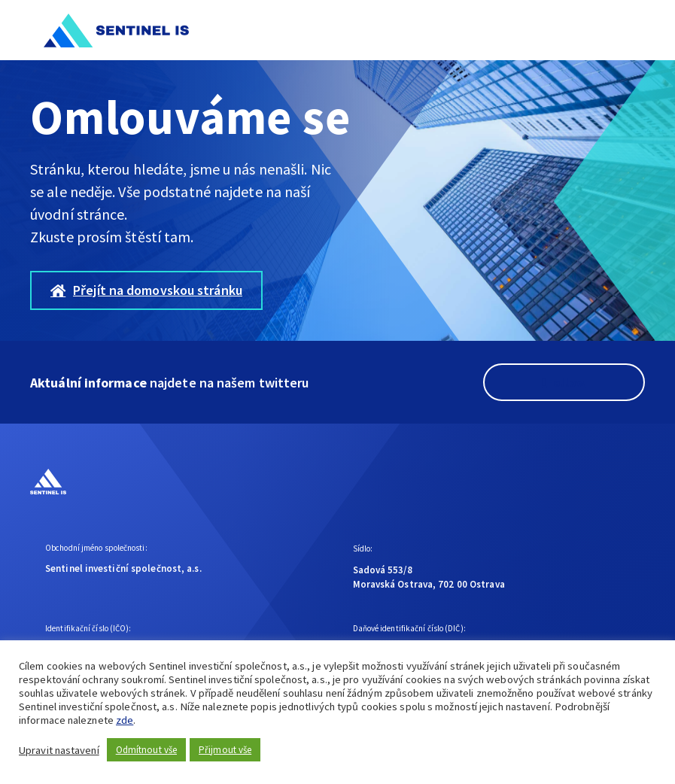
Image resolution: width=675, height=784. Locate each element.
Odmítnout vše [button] (146, 750)
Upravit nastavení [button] (59, 750)
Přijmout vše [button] (225, 750)
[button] (628, 30)
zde (125, 720)
